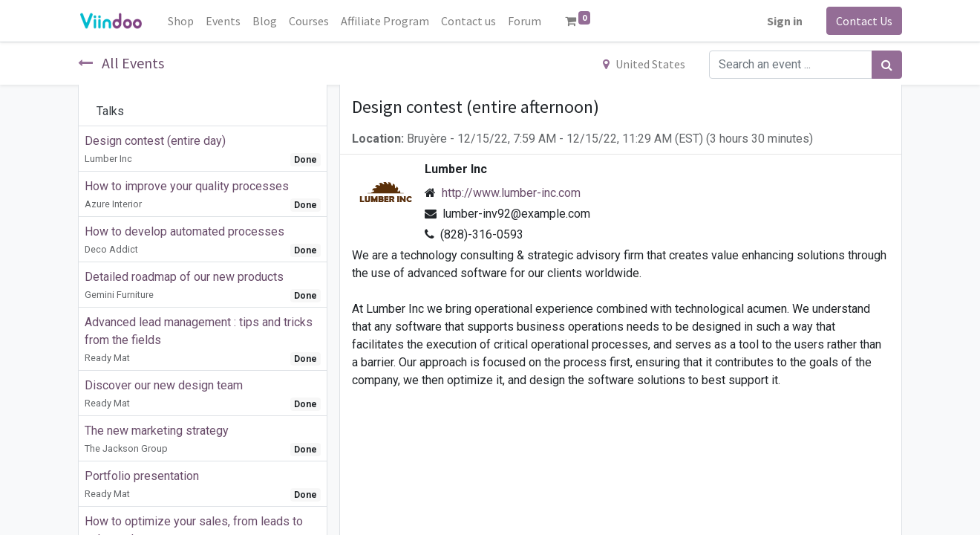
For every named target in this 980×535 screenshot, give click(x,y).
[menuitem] (181, 21)
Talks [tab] (110, 111)
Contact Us (864, 21)
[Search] (887, 65)
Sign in (785, 21)
